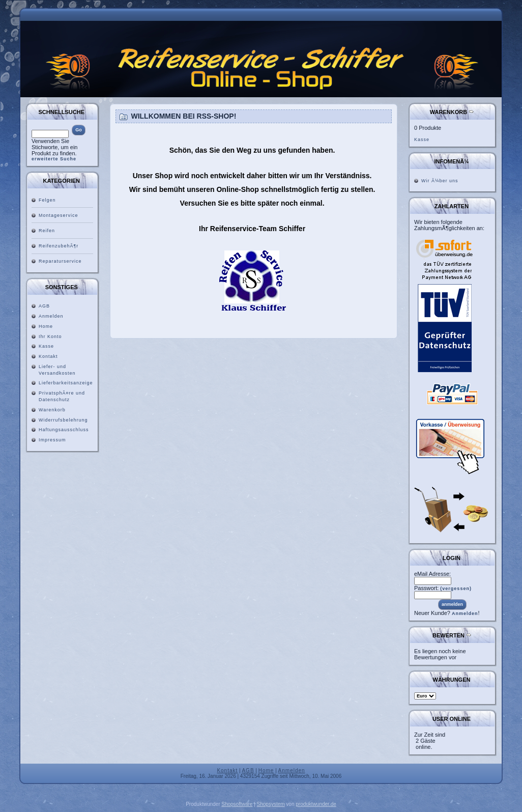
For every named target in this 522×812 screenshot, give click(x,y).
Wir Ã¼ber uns (440, 181)
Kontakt (48, 356)
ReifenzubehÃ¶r (59, 246)
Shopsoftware (237, 804)
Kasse (46, 346)
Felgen (47, 200)
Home (46, 326)
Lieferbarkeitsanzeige (66, 383)
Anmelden (51, 316)
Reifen (47, 231)
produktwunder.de (316, 804)
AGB (44, 306)
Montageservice (59, 215)
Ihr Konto (50, 337)
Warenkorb (52, 410)
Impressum (52, 440)
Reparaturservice (60, 261)
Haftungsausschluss (64, 430)
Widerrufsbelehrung (63, 420)
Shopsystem (271, 804)
